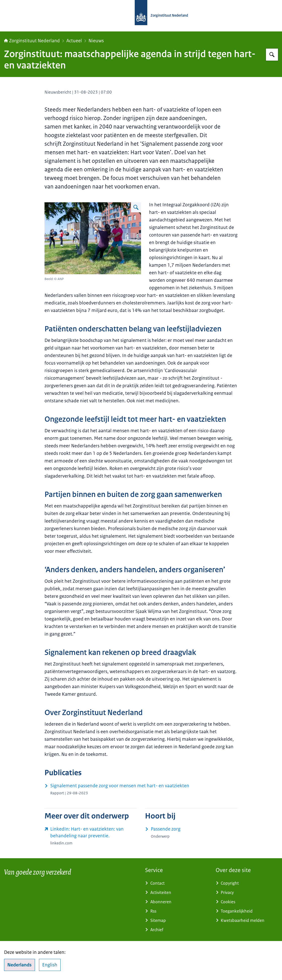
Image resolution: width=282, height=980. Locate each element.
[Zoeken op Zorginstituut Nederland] (272, 55)
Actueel (74, 41)
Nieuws (96, 41)
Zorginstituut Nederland (32, 41)
